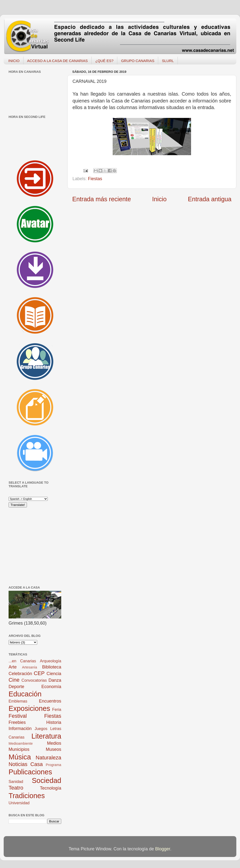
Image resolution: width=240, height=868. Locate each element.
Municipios (19, 749)
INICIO (14, 61)
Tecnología (51, 788)
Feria (57, 709)
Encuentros (50, 701)
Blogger (163, 849)
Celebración (20, 674)
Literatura (46, 736)
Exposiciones (29, 708)
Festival (18, 716)
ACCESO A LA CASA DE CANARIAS (58, 61)
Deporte (16, 687)
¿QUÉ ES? (104, 61)
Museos (54, 749)
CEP (39, 673)
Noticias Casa (26, 764)
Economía (51, 687)
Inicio (159, 199)
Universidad (19, 803)
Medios (54, 743)
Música (20, 757)
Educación (25, 694)
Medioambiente (21, 743)
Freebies (17, 722)
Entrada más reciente (102, 199)
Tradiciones (27, 796)
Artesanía (30, 667)
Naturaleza (48, 758)
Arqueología (51, 661)
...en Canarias (22, 661)
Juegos (41, 729)
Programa (54, 765)
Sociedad (47, 780)
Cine (14, 680)
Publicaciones (30, 772)
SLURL (168, 61)
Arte (13, 667)
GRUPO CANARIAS (138, 61)
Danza (55, 680)
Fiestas (95, 179)
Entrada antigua (210, 199)
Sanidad (16, 781)
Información (20, 729)
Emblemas (18, 701)
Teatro (16, 788)
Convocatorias (34, 680)
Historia (54, 722)
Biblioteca (52, 667)
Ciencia (54, 674)
